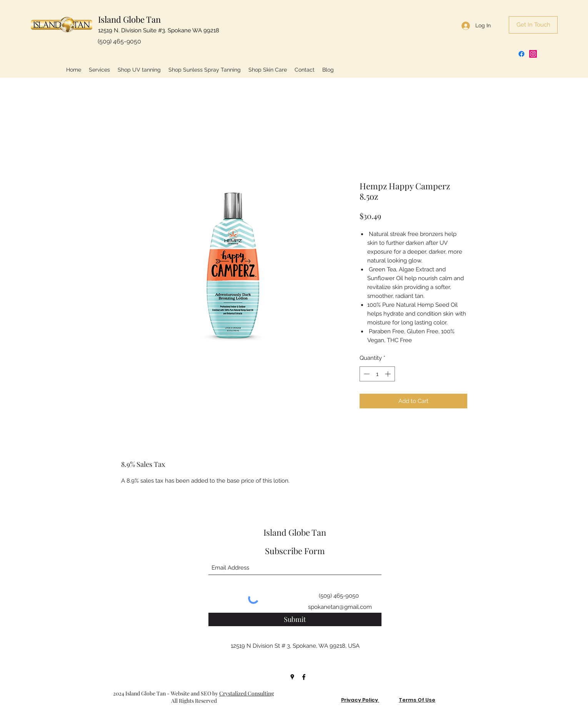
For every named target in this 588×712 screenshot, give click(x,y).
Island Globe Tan (129, 19)
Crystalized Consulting (247, 693)
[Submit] (295, 619)
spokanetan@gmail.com (340, 607)
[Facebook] (521, 54)
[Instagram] (533, 54)
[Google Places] (292, 677)
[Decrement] (366, 374)
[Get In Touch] (533, 25)
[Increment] (389, 374)
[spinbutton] (377, 374)
